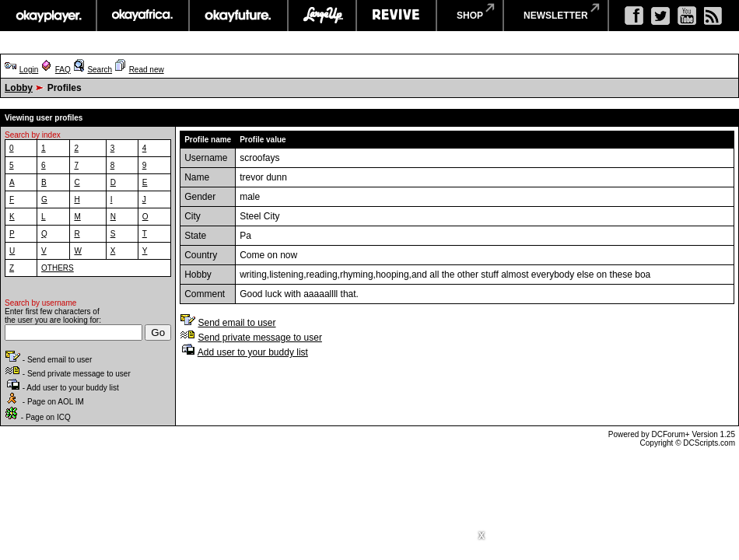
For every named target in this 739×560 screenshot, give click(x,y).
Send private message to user (259, 338)
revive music (396, 16)
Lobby (19, 88)
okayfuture (238, 16)
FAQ (63, 70)
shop (470, 16)
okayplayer (48, 16)
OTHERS (58, 268)
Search (100, 70)
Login (29, 70)
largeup (322, 16)
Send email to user (236, 323)
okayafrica (143, 16)
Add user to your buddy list (253, 352)
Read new (147, 70)
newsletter (556, 16)
